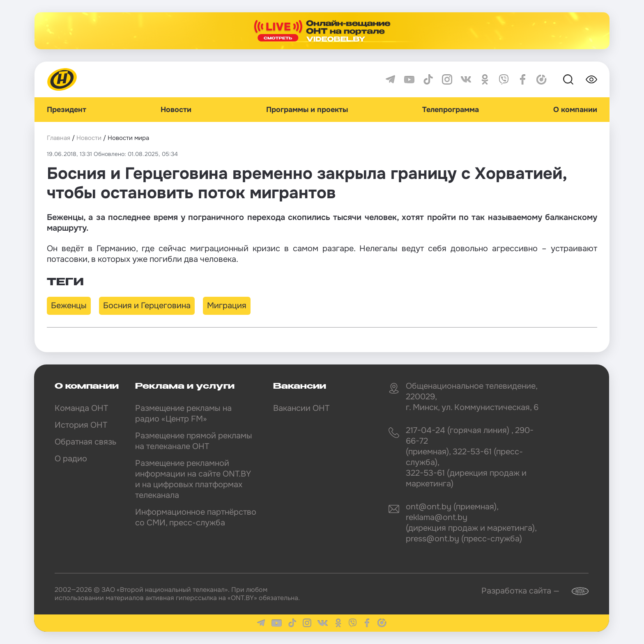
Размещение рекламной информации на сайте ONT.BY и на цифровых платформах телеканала (193, 479)
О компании (575, 110)
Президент (67, 110)
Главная (59, 138)
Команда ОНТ (81, 408)
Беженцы (69, 306)
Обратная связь (85, 442)
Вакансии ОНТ (301, 408)
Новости (176, 110)
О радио (71, 459)
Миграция (227, 306)
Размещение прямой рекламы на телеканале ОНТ (194, 441)
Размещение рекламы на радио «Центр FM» (183, 414)
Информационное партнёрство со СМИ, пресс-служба (196, 517)
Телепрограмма (451, 110)
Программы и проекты (307, 110)
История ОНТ (81, 425)
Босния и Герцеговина (147, 306)
